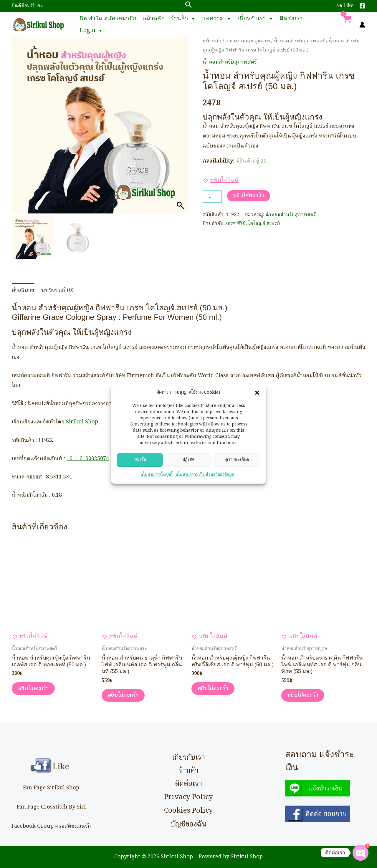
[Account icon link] (362, 25)
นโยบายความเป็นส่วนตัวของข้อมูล (205, 478)
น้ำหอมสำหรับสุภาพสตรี (299, 41)
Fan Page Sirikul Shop (51, 788)
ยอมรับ (140, 464)
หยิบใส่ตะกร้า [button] (33, 689)
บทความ (217, 19)
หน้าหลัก (154, 19)
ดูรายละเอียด (237, 464)
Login (91, 31)
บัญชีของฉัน (188, 825)
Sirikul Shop (82, 422)
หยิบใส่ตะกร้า (249, 196)
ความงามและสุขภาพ (248, 41)
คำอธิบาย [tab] (23, 290)
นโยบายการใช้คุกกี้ (156, 478)
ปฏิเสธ (188, 464)
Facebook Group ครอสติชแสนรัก (51, 826)
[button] (257, 397)
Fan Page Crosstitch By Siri (51, 807)
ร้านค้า (183, 19)
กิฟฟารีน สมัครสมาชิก (108, 19)
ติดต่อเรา (291, 19)
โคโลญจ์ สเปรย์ (264, 224)
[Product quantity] (212, 196)
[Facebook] (362, 6)
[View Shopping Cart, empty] (347, 25)
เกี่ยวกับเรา (256, 19)
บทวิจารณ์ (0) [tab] (57, 290)
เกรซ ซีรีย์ (236, 224)
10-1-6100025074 (88, 459)
